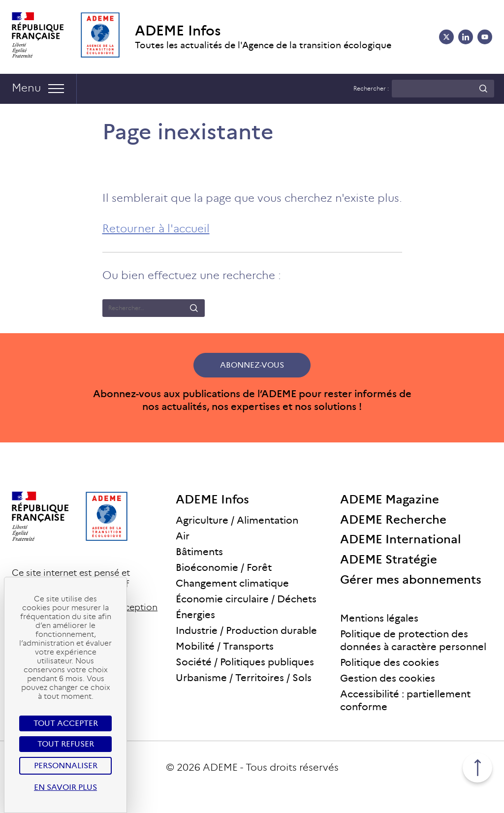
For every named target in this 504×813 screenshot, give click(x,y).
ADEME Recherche (393, 519)
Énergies (195, 615)
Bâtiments (199, 552)
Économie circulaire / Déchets (246, 599)
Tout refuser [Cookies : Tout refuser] (66, 744)
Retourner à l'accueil (156, 229)
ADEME (220, 767)
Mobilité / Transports (225, 646)
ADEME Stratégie (389, 559)
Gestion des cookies (388, 678)
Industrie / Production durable (246, 630)
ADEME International (401, 539)
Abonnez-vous (252, 365)
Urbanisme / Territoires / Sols (244, 678)
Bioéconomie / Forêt (224, 567)
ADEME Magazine (390, 499)
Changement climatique (232, 583)
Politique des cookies (390, 662)
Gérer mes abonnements (411, 579)
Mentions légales (379, 618)
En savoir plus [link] (65, 787)
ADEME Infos (178, 31)
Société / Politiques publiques (245, 662)
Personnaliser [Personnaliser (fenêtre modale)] (66, 766)
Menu (26, 88)
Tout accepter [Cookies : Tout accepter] (66, 723)
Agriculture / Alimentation (237, 520)
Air (183, 536)
